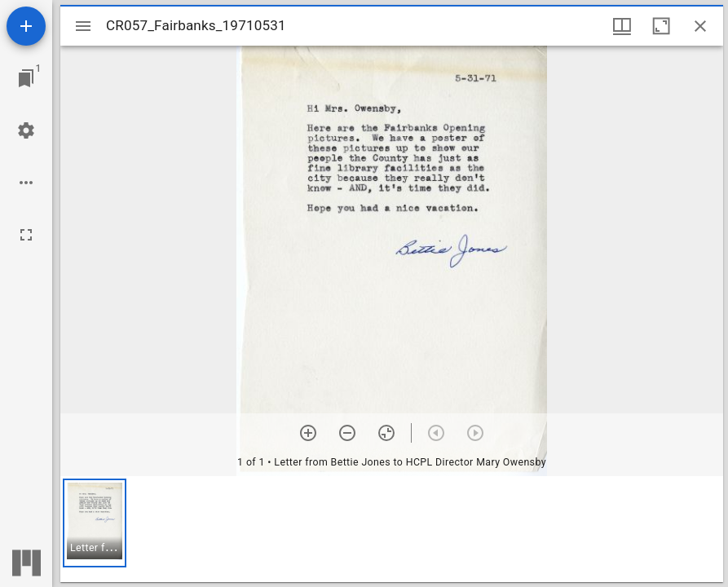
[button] (95, 523)
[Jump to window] (26, 78)
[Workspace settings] (26, 130)
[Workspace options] (26, 183)
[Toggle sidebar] (83, 26)
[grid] (392, 529)
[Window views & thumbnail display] (622, 26)
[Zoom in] (308, 433)
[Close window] (700, 26)
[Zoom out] (347, 433)
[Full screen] (26, 235)
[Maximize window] (661, 26)
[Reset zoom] (386, 433)
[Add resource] (26, 26)
